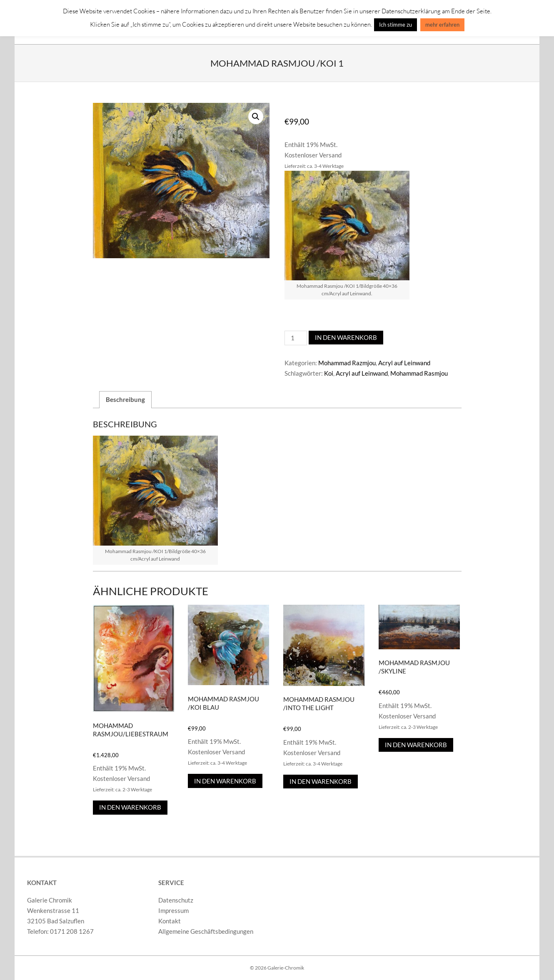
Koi (329, 373)
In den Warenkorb (346, 337)
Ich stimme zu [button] (396, 25)
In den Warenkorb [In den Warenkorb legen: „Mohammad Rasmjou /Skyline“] (416, 745)
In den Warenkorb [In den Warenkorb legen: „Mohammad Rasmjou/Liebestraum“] (130, 807)
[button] (256, 117)
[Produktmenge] (296, 338)
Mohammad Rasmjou (419, 373)
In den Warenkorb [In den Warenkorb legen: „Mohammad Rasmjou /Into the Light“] (321, 781)
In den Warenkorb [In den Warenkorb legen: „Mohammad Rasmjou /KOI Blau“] (225, 781)
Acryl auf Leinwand (404, 363)
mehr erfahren (442, 25)
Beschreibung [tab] (125, 399)
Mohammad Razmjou (347, 363)
